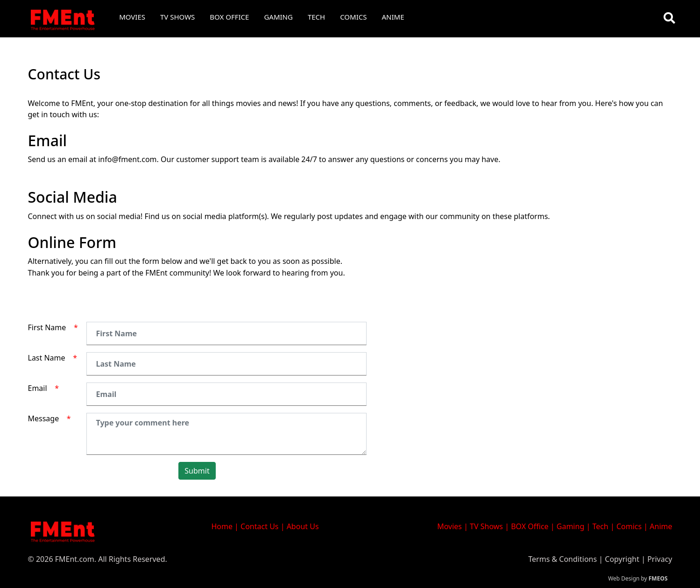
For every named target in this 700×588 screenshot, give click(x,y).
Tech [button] (316, 17)
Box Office (229, 17)
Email (44, 388)
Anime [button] (393, 17)
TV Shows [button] (177, 17)
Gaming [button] (278, 17)
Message (49, 418)
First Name (53, 327)
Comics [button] (353, 17)
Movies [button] (132, 17)
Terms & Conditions (562, 559)
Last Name (53, 358)
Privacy (660, 559)
